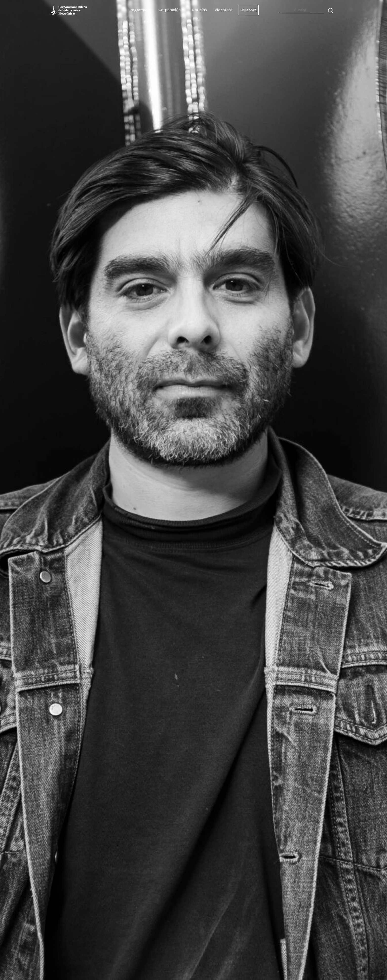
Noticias (199, 10)
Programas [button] (138, 10)
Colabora (248, 10)
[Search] (302, 10)
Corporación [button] (170, 10)
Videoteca (223, 10)
